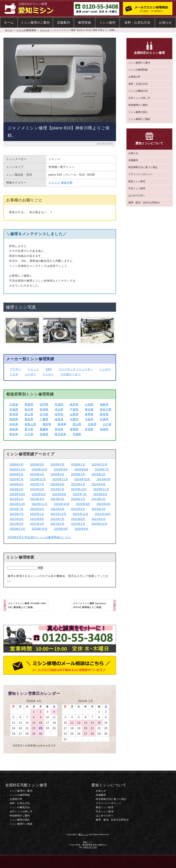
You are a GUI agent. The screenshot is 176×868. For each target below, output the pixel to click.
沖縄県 (77, 434)
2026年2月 (58, 465)
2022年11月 (40, 504)
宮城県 (59, 404)
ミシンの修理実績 (26, 30)
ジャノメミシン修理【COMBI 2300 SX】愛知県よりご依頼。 (27, 605)
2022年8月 (104, 504)
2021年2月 (58, 524)
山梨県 (74, 414)
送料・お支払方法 (137, 23)
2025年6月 (16, 474)
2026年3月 (37, 465)
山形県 (89, 404)
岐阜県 (104, 414)
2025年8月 (81, 470)
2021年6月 (78, 519)
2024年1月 (58, 489)
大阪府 (89, 419)
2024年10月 (82, 479)
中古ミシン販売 (137, 188)
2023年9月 (39, 494)
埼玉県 (59, 409)
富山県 (29, 414)
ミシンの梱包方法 (138, 91)
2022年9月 (83, 504)
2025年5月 (37, 474)
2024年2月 (37, 489)
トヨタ (14, 374)
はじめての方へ (137, 195)
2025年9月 (61, 470)
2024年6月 (58, 484)
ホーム (9, 23)
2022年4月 (78, 509)
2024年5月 (78, 484)
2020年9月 (61, 529)
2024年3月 (16, 489)
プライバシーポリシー (140, 174)
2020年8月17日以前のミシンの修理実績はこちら (39, 537)
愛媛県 (44, 429)
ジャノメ (45, 30)
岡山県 (77, 424)
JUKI (49, 369)
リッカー (48, 374)
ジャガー (30, 374)
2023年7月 (80, 494)
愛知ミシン (83, 834)
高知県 (59, 429)
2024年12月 (38, 479)
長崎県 (104, 429)
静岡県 (14, 419)
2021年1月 (78, 524)
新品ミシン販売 (137, 181)
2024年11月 (60, 479)
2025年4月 (58, 474)
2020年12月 (100, 524)
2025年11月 (17, 470)
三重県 (44, 419)
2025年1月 (16, 479)
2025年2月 (99, 474)
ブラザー (15, 369)
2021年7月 (58, 519)
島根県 (62, 424)
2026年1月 (78, 465)
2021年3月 (37, 524)
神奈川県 (67, 183)
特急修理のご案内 (138, 105)
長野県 (89, 414)
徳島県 (14, 429)
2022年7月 (16, 509)
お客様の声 (134, 77)
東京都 (89, 409)
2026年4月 (16, 465)
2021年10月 (103, 514)
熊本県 (14, 434)
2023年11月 (101, 489)
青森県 (29, 404)
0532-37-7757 (90, 847)
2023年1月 (99, 499)
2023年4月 (37, 499)
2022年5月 (58, 509)
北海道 (14, 404)
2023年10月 (17, 494)
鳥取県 (47, 424)
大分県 (29, 434)
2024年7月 (37, 484)
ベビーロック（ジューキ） (76, 369)
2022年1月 (37, 514)
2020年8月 (81, 529)
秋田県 (74, 404)
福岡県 (74, 429)
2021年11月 (81, 514)
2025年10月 (40, 470)
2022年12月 (17, 504)
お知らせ (165, 23)
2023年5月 (16, 499)
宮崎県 (44, 434)
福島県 (104, 404)
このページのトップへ (148, 861)
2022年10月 (62, 504)
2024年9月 (104, 479)
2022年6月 (37, 509)
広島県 (92, 424)
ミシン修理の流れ (138, 112)
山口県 (107, 424)
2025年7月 (102, 470)
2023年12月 (79, 489)
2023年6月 (100, 494)
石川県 (44, 414)
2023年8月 (59, 494)
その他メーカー (71, 374)
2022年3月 (99, 509)
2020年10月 (40, 529)
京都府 (74, 419)
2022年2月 (16, 514)
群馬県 (44, 409)
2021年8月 (37, 519)
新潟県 (14, 414)
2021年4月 (16, 524)
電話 (62, 861)
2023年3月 (58, 499)
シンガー (105, 369)
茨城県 (14, 409)
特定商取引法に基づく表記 (143, 167)
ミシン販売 (107, 23)
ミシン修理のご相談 (139, 119)
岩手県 (44, 404)
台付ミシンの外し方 (139, 98)
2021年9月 (16, 519)
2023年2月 (78, 499)
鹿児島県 (60, 434)
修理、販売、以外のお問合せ (144, 202)
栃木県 (29, 409)
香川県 (29, 429)
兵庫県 (104, 419)
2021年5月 (99, 519)
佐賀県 (89, 429)
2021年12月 (58, 514)
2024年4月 (99, 484)
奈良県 (14, 424)
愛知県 (29, 419)
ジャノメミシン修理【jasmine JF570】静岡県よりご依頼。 (89, 605)
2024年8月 (16, 484)
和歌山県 (30, 424)
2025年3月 (78, 474)
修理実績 (84, 23)
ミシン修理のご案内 (35, 23)
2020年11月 (17, 529)
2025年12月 (100, 465)
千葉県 (74, 409)
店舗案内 (64, 23)
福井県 (59, 414)
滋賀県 (59, 419)
